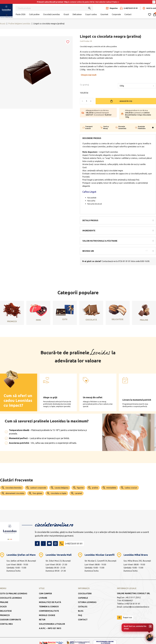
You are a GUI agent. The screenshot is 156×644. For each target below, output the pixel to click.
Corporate (116, 14)
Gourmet (104, 14)
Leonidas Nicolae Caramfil (100, 555)
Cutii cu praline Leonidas (14, 594)
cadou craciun (131, 488)
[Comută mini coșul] (154, 15)
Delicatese (77, 14)
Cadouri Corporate (11, 620)
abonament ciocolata (15, 493)
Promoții (5, 615)
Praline (4, 602)
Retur (42, 620)
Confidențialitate (49, 611)
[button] (118, 220)
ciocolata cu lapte (59, 493)
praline (95, 488)
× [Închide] (150, 626)
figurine (80, 488)
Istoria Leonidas (87, 602)
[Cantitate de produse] (87, 101)
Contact (128, 14)
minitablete (111, 488)
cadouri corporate (38, 488)
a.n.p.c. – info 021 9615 (50, 628)
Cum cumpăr (45, 594)
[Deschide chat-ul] (149, 637)
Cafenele (83, 598)
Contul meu (6, 624)
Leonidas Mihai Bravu (136, 555)
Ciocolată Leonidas (51, 14)
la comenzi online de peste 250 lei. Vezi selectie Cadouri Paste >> (78, 2)
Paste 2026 (21, 14)
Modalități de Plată (50, 602)
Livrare (43, 598)
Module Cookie (47, 615)
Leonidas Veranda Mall (59, 555)
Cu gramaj (84, 85)
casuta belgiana (61, 488)
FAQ (80, 615)
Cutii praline (34, 14)
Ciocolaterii (85, 594)
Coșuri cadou (91, 14)
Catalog (83, 607)
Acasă (3, 24)
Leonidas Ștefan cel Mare (21, 555)
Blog (81, 611)
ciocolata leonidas (14, 488)
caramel (78, 493)
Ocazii (66, 14)
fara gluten (37, 493)
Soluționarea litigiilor (52, 624)
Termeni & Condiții (49, 607)
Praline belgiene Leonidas (19, 24)
